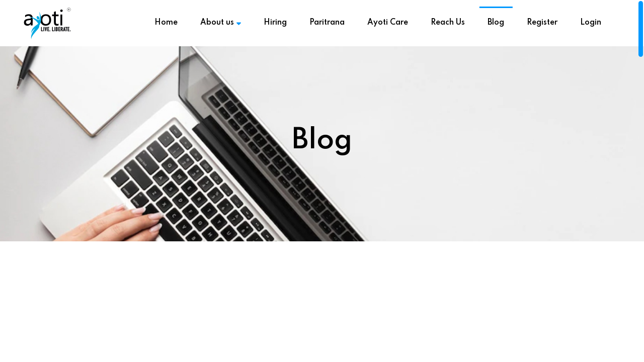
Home (166, 23)
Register (542, 23)
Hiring (275, 23)
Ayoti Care (388, 23)
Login (591, 23)
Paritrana (327, 23)
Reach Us (448, 23)
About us (221, 23)
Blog (496, 23)
